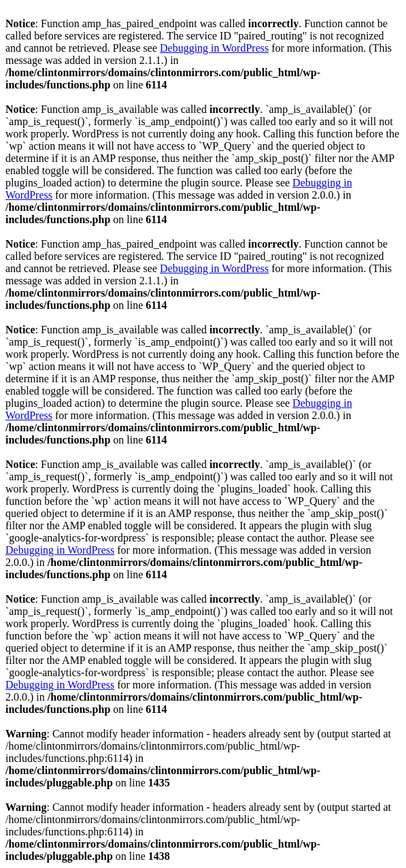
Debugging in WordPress (214, 48)
